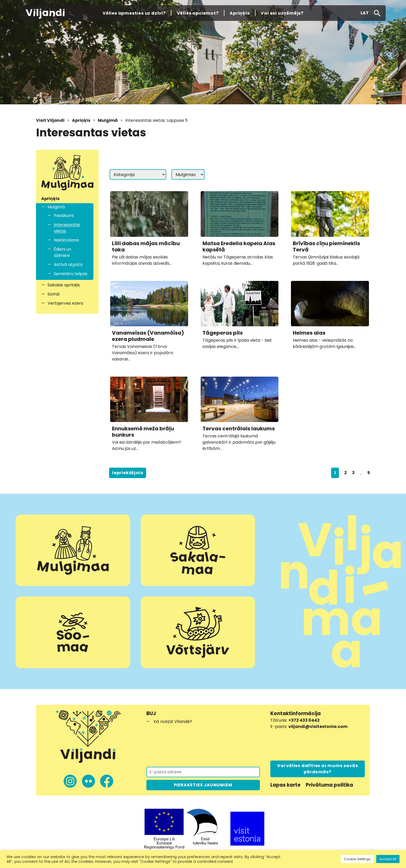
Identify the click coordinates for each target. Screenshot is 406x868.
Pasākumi (64, 216)
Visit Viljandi (50, 120)
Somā (53, 294)
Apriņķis (81, 120)
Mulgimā (108, 120)
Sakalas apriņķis (64, 285)
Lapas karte (285, 785)
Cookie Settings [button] (357, 859)
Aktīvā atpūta (68, 265)
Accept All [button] (388, 859)
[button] (365, 13)
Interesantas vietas (67, 228)
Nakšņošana (66, 240)
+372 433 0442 (304, 720)
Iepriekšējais (128, 473)
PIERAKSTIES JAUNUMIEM (203, 785)
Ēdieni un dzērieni (62, 252)
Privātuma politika (329, 785)
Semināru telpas (71, 274)
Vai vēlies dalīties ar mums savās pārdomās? (317, 769)
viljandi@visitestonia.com (318, 727)
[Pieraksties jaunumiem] (203, 772)
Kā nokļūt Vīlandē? (173, 722)
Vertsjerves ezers (65, 303)
